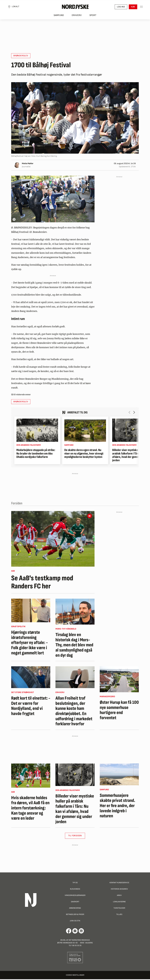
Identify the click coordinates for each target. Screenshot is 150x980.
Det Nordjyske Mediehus (79, 941)
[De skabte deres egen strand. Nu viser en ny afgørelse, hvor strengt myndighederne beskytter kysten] (85, 431)
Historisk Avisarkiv (119, 890)
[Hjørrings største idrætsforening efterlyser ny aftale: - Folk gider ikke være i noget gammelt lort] (31, 611)
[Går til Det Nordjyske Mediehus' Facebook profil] (69, 932)
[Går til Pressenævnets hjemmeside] (75, 958)
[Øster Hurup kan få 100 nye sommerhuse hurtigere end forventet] (119, 680)
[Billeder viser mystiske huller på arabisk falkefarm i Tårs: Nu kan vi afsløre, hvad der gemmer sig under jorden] (75, 776)
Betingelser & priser (75, 915)
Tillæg (119, 915)
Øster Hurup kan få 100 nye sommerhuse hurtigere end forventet (119, 711)
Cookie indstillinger (75, 976)
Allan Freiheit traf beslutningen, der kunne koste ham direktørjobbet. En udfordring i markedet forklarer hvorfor (74, 712)
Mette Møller (28, 164)
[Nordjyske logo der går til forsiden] (75, 8)
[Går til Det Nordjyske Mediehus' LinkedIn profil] (81, 932)
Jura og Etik (75, 921)
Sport (93, 17)
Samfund (59, 17)
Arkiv (119, 896)
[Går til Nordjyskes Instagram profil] (75, 932)
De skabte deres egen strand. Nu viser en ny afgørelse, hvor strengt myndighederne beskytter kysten (84, 454)
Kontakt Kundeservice (119, 883)
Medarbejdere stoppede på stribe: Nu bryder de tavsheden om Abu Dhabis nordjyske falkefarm (36, 454)
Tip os (75, 883)
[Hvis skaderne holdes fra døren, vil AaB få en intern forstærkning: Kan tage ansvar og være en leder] (31, 776)
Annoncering (75, 909)
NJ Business (75, 890)
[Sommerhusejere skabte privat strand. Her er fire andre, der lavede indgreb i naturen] (119, 775)
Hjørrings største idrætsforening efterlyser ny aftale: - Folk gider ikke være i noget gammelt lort (29, 643)
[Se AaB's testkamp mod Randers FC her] (53, 540)
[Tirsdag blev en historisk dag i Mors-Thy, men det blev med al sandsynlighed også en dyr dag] (75, 612)
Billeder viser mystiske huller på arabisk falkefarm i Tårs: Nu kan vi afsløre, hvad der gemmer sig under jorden (75, 810)
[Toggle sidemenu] (140, 8)
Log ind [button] (119, 8)
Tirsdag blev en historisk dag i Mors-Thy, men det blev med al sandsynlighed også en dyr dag (74, 646)
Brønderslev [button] (21, 56)
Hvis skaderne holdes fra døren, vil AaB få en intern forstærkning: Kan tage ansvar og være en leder (30, 809)
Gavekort (75, 902)
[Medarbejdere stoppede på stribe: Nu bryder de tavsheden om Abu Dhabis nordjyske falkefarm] (37, 431)
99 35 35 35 (77, 946)
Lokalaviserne (119, 902)
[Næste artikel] (134, 413)
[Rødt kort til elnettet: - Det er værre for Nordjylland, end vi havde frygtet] (31, 678)
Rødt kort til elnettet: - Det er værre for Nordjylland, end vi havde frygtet (31, 707)
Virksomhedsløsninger (75, 896)
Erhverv (77, 17)
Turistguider (119, 909)
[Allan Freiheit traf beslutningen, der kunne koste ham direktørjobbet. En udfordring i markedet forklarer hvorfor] (75, 678)
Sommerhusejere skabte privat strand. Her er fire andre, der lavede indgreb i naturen (117, 807)
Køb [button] (131, 8)
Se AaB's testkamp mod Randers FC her (42, 583)
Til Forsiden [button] (75, 836)
